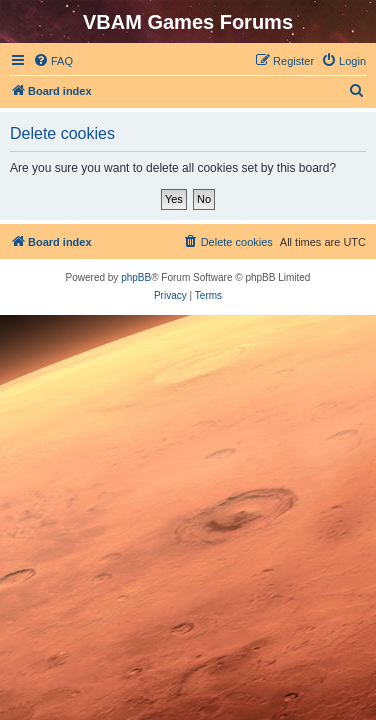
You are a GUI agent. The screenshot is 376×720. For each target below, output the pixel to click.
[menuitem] (53, 61)
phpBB (136, 277)
